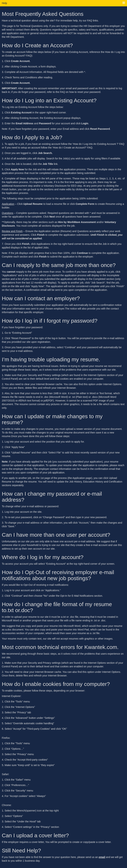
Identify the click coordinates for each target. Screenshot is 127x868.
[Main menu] (124, 3)
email (102, 857)
